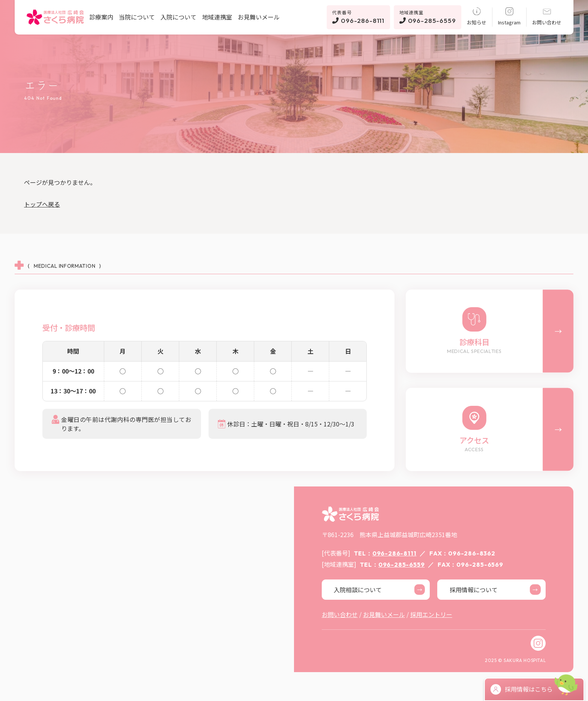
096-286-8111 (358, 17)
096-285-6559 (428, 17)
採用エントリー (431, 614)
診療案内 (101, 17)
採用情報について (495, 590)
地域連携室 (217, 17)
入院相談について (379, 590)
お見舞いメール (259, 17)
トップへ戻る (42, 204)
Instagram (509, 17)
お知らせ (477, 17)
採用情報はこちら (522, 689)
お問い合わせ (547, 17)
